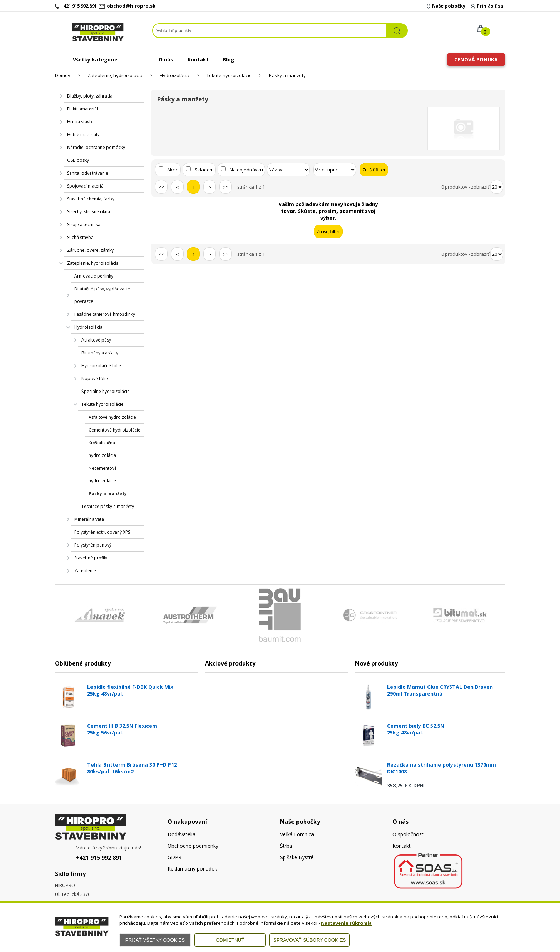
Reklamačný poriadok (192, 869)
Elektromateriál (82, 109)
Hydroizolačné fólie (101, 366)
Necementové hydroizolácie (103, 474)
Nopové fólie (95, 378)
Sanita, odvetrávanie (88, 173)
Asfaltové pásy (96, 340)
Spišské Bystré (297, 857)
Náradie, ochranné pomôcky (96, 147)
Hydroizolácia (174, 75)
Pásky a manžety (287, 75)
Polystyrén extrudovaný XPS (102, 532)
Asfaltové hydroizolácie (112, 417)
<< (161, 187)
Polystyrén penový (93, 545)
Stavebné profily (91, 558)
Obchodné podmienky (193, 846)
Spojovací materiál (86, 186)
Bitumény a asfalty (100, 353)
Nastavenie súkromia (346, 923)
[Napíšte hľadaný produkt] (269, 31)
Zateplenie (85, 571)
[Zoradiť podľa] (288, 170)
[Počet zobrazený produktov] (497, 187)
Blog (229, 59)
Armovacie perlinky (94, 276)
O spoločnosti (409, 834)
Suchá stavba (80, 237)
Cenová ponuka (476, 59)
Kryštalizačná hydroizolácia (102, 449)
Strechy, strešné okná (89, 212)
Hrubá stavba (81, 122)
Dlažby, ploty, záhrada (90, 96)
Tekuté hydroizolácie (229, 75)
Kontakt (198, 59)
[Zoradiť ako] (335, 170)
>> (226, 187)
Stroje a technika (84, 225)
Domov (63, 75)
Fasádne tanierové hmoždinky (105, 314)
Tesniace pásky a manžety (108, 506)
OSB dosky (78, 160)
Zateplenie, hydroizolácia (115, 75)
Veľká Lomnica (297, 834)
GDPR (174, 857)
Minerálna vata (89, 519)
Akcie (173, 170)
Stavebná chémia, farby (91, 199)
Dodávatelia (181, 834)
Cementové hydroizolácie (114, 430)
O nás (166, 59)
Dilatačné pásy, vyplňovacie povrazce (102, 295)
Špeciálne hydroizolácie (106, 391)
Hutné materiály (83, 134)
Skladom (204, 170)
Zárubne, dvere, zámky (90, 250)
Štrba (286, 846)
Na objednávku (246, 170)
